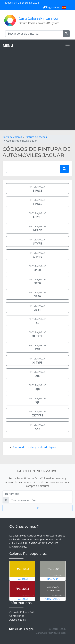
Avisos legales (18, 620)
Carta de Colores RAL (22, 612)
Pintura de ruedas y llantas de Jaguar (35, 447)
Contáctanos (17, 616)
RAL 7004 (53, 571)
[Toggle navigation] (68, 46)
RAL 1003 (22, 571)
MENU (8, 46)
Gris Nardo (53, 591)
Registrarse (52, 7)
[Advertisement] (37, 88)
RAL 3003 (22, 591)
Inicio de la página (21, 629)
